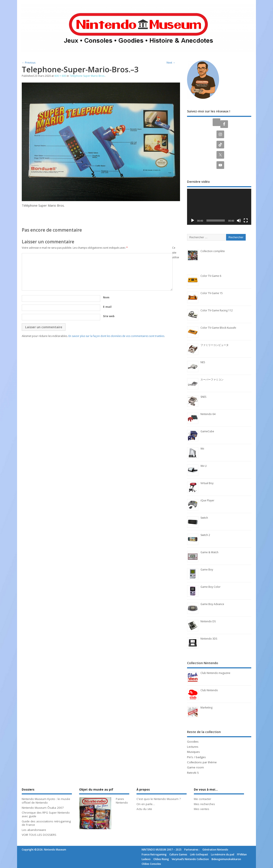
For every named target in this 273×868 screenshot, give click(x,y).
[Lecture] (193, 221)
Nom (106, 297)
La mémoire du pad (223, 854)
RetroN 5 (193, 773)
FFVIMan (242, 854)
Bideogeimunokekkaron (226, 859)
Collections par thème (202, 762)
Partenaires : (192, 850)
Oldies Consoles (151, 864)
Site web (109, 316)
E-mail (107, 307)
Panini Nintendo (122, 801)
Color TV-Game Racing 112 (217, 310)
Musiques (193, 752)
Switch (204, 518)
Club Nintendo (209, 690)
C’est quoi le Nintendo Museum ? (159, 799)
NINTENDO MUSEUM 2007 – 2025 (162, 850)
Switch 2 (205, 535)
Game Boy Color (211, 587)
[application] (219, 207)
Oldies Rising (161, 859)
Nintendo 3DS (209, 639)
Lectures (193, 747)
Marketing (206, 708)
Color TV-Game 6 (211, 276)
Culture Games (178, 854)
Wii (202, 449)
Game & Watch (209, 552)
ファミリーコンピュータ (215, 345)
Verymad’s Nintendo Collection (190, 859)
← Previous (29, 63)
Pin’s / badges (196, 757)
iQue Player (207, 500)
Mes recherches (204, 804)
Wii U (204, 466)
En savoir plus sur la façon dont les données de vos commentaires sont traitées (116, 336)
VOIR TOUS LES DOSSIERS (39, 835)
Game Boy (207, 570)
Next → (171, 63)
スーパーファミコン (212, 380)
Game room (195, 767)
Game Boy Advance (212, 604)
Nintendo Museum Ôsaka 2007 (43, 808)
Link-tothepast (199, 854)
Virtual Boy (207, 483)
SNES (203, 397)
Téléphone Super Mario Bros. (87, 76)
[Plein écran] (246, 221)
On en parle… (146, 804)
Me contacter (203, 799)
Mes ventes (202, 809)
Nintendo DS (208, 621)
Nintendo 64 (208, 414)
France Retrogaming (154, 854)
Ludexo (146, 859)
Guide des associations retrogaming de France (46, 823)
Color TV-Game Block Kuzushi (218, 328)
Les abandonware (34, 830)
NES (203, 362)
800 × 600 (60, 76)
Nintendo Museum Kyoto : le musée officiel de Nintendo (46, 801)
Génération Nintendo (215, 850)
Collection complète (213, 251)
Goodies (193, 742)
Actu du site (144, 809)
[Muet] (239, 221)
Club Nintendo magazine (215, 673)
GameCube (207, 431)
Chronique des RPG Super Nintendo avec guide (46, 814)
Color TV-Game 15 (212, 293)
